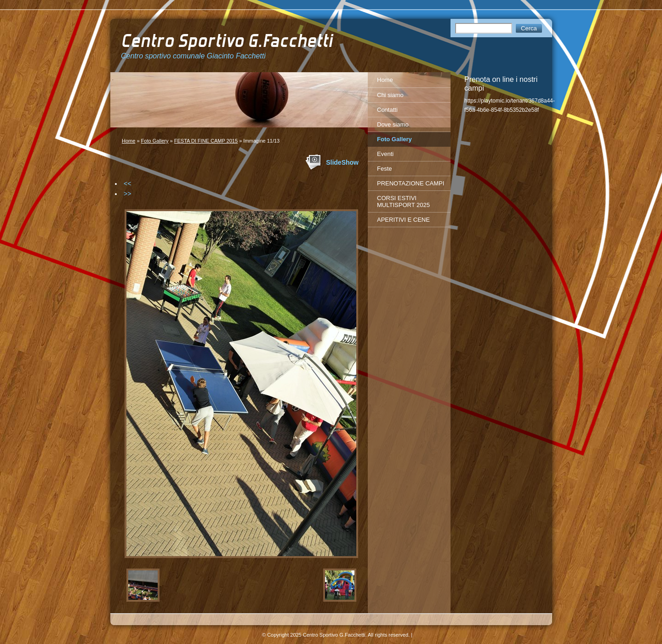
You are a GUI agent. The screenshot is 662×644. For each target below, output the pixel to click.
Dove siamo (393, 124)
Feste (385, 169)
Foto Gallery (155, 141)
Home (128, 141)
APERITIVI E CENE (403, 220)
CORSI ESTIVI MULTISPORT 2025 (403, 201)
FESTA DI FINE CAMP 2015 (206, 141)
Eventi (385, 154)
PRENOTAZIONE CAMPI (411, 183)
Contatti (387, 110)
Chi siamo (390, 95)
